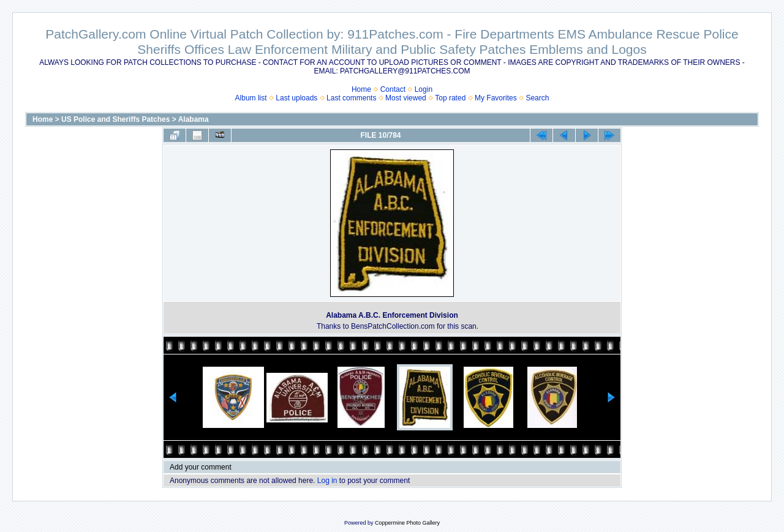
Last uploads (296, 98)
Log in (327, 481)
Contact (393, 89)
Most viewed (406, 98)
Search (537, 98)
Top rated (450, 98)
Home (361, 89)
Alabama (194, 119)
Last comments (351, 98)
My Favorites (496, 98)
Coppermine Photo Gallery (407, 523)
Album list (251, 98)
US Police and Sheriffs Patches (115, 119)
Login (424, 89)
